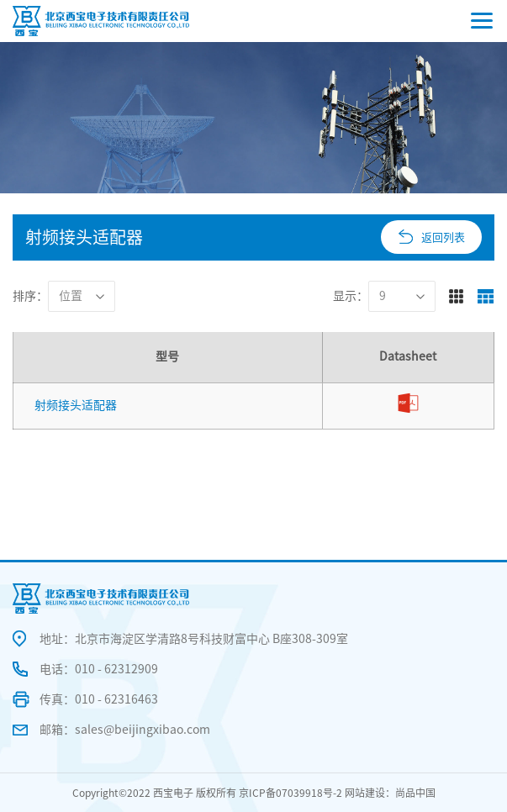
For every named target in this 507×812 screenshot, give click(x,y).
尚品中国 (415, 793)
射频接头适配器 (76, 405)
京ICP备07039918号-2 (290, 793)
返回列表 (443, 237)
